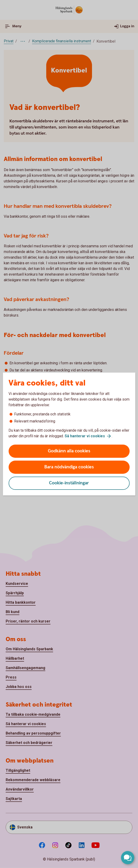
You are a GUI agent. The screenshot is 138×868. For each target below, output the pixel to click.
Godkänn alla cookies (69, 451)
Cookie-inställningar (69, 483)
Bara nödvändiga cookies (69, 467)
